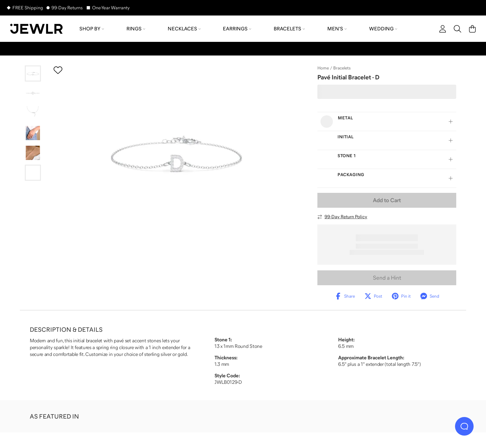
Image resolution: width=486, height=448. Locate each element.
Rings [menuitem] (136, 29)
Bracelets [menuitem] (289, 29)
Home (323, 68)
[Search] (457, 29)
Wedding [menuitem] (383, 29)
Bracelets (342, 68)
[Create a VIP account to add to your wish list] (58, 70)
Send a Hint (387, 278)
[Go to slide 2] (33, 93)
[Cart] (472, 29)
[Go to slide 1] (33, 73)
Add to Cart (387, 200)
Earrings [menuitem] (237, 29)
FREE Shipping (28, 8)
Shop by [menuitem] (92, 29)
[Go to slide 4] (33, 133)
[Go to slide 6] (33, 173)
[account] (443, 29)
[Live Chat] (464, 426)
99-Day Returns (67, 8)
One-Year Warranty (111, 8)
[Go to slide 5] (33, 153)
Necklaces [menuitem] (184, 29)
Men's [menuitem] (337, 29)
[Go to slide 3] (33, 113)
